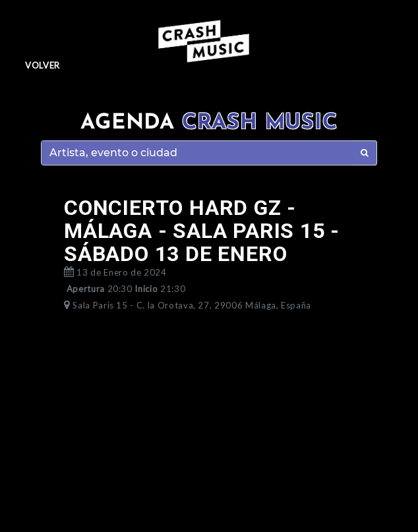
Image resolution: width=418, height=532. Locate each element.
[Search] (197, 153)
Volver (43, 65)
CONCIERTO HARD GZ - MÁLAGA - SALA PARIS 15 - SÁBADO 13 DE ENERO (202, 231)
